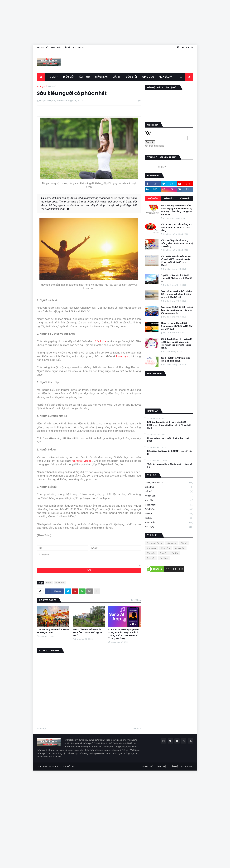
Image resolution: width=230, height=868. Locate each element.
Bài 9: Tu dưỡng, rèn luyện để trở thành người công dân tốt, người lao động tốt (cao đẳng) (176, 344)
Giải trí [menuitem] (117, 77)
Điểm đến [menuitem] (69, 77)
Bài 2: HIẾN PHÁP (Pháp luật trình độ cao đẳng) (175, 359)
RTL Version (79, 48)
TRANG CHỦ (43, 48)
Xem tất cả (136, 600)
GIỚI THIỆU (56, 48)
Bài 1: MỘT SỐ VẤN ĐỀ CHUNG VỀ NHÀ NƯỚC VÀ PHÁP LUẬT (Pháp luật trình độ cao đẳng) (176, 261)
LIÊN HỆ (67, 48)
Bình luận (185, 198)
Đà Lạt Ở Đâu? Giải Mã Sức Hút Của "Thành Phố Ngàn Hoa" (87, 633)
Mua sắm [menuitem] (164, 77)
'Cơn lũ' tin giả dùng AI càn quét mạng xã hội (170, 466)
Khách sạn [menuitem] (101, 77)
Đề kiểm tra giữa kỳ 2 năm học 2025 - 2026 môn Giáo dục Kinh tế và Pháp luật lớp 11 (169, 425)
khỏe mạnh (123, 356)
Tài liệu (169, 518)
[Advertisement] (97, 23)
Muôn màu (60, 583)
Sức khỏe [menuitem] (132, 77)
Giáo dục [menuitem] (148, 77)
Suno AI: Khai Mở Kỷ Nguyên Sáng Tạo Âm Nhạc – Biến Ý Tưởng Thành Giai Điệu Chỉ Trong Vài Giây (123, 634)
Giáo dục (169, 487)
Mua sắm (169, 500)
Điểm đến (169, 523)
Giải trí (52, 86)
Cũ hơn (136, 729)
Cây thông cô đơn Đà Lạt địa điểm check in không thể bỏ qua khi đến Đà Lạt (176, 294)
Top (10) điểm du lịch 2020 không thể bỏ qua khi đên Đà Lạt (176, 278)
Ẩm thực (169, 527)
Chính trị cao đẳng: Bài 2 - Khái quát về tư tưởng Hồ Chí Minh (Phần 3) (176, 326)
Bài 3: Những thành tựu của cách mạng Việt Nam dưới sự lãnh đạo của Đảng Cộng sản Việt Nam (176, 210)
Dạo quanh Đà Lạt (169, 483)
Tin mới (169, 514)
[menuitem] (41, 77)
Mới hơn (42, 729)
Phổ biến (153, 198)
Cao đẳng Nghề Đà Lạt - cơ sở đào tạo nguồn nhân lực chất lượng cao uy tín (177, 310)
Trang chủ (42, 86)
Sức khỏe (100, 341)
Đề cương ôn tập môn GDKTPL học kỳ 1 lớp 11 (170, 453)
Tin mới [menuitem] (52, 77)
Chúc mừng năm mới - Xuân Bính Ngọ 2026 (53, 631)
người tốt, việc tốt (82, 461)
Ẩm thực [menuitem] (84, 77)
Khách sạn (169, 496)
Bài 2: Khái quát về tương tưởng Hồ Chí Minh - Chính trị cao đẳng (177, 243)
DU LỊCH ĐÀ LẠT (66, 766)
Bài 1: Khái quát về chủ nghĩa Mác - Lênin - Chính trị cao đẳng (176, 227)
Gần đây (169, 198)
